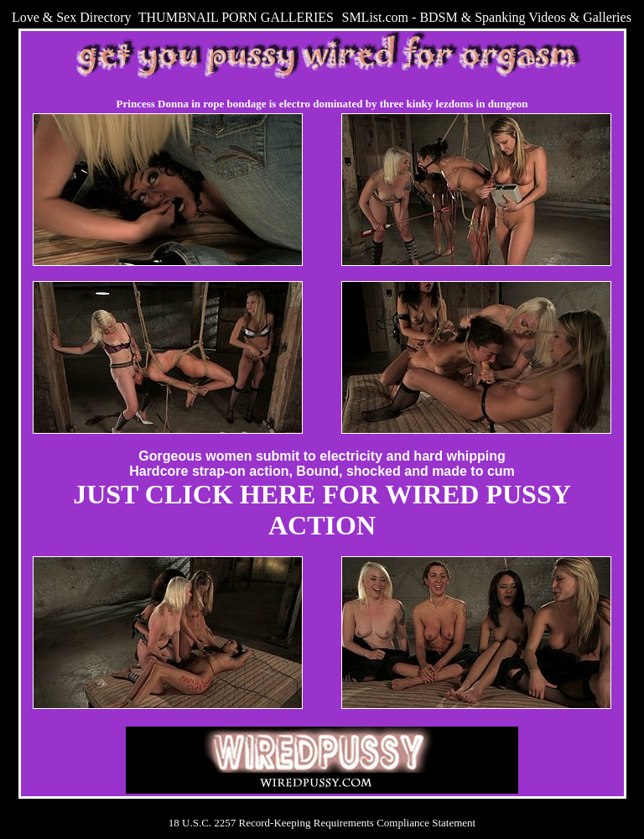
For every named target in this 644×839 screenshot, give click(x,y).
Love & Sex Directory (72, 17)
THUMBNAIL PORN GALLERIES (236, 17)
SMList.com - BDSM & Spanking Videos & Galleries (486, 17)
